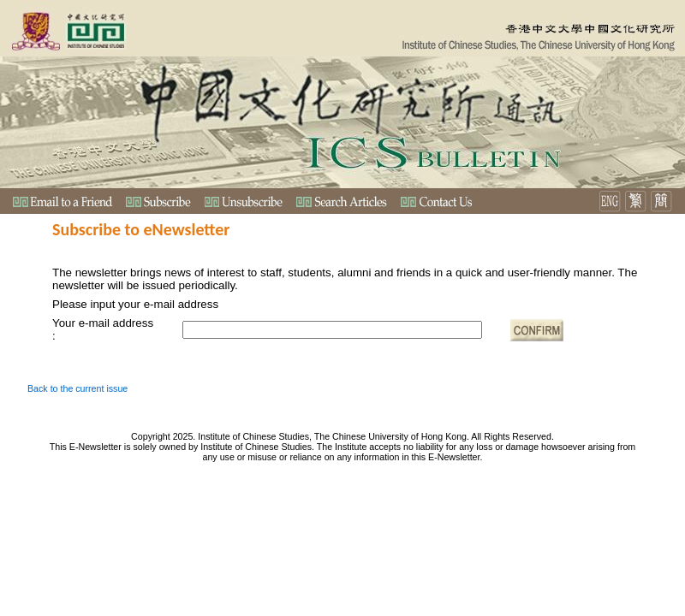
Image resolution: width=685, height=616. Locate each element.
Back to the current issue (77, 388)
